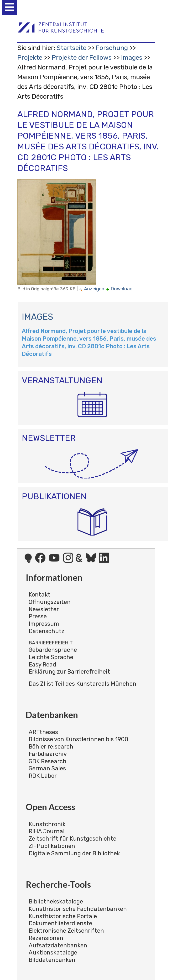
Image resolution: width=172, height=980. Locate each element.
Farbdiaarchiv (48, 754)
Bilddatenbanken (52, 960)
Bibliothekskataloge (56, 901)
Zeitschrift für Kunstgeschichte (72, 839)
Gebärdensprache (53, 650)
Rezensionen (46, 938)
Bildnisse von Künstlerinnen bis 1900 (79, 739)
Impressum (44, 624)
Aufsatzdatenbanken (58, 945)
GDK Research (48, 761)
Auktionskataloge (53, 953)
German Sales (47, 768)
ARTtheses (43, 732)
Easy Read (42, 665)
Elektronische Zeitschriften (66, 931)
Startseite (71, 48)
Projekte (30, 57)
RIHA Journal (47, 831)
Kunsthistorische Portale (63, 916)
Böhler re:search (51, 747)
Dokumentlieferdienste (60, 923)
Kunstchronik (47, 824)
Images (132, 57)
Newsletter (44, 609)
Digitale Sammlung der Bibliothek (74, 853)
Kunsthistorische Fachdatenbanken (78, 909)
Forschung (112, 48)
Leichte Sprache (51, 657)
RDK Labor (43, 776)
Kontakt (40, 595)
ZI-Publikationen (52, 846)
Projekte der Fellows (82, 57)
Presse (38, 616)
